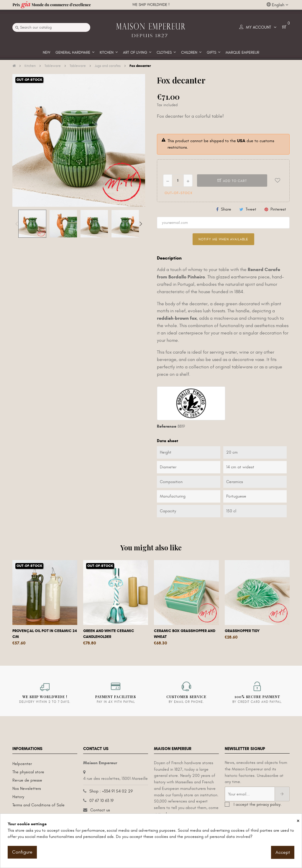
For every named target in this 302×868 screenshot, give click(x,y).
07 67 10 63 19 (101, 801)
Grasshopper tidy (242, 631)
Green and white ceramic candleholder (109, 634)
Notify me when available (223, 239)
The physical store (28, 772)
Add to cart (232, 181)
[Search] (51, 27)
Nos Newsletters (27, 789)
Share (226, 209)
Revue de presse (27, 780)
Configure (22, 852)
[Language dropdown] (277, 5)
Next (141, 224)
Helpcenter (22, 764)
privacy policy (269, 804)
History (18, 797)
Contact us (100, 810)
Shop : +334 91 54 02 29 (111, 791)
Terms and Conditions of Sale (38, 805)
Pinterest (278, 209)
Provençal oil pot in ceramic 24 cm (45, 634)
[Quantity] (178, 181)
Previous (17, 224)
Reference (167, 426)
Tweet (251, 209)
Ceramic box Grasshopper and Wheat (185, 634)
